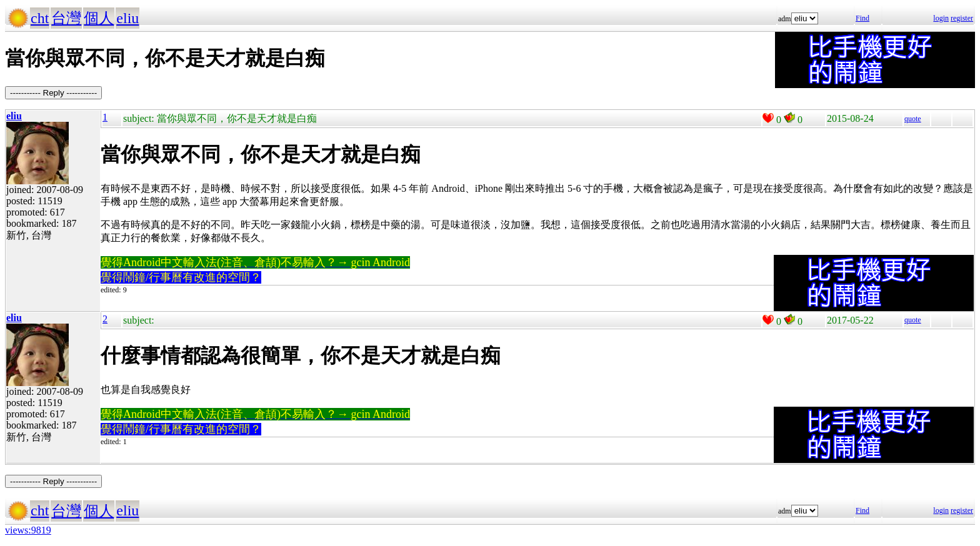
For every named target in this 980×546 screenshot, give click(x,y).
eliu (127, 18)
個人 (99, 18)
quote (913, 119)
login (941, 18)
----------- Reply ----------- (53, 93)
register (962, 18)
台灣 (66, 18)
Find (862, 18)
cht (40, 18)
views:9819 (28, 530)
